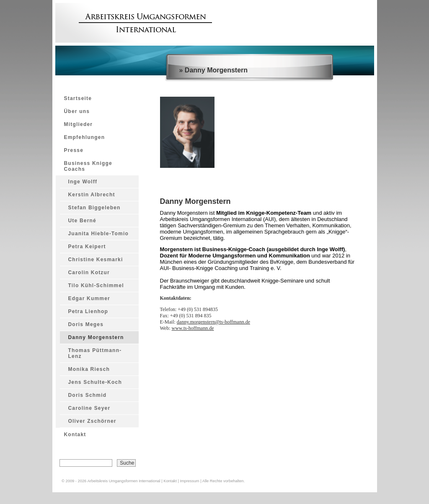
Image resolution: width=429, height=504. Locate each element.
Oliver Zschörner (92, 421)
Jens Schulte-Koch (95, 382)
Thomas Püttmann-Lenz (95, 353)
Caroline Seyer (89, 408)
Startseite (78, 98)
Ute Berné (82, 221)
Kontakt (75, 435)
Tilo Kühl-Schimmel (96, 285)
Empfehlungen (85, 137)
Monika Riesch (89, 369)
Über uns (77, 111)
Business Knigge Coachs (88, 166)
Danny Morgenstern (96, 337)
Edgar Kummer (89, 298)
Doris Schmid (88, 395)
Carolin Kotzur (89, 273)
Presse (74, 150)
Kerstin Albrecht (92, 195)
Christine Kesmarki (96, 260)
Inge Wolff (83, 182)
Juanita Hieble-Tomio (98, 234)
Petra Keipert (87, 247)
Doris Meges (86, 324)
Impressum (189, 481)
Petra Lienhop (88, 311)
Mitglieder (79, 124)
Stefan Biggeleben (94, 208)
